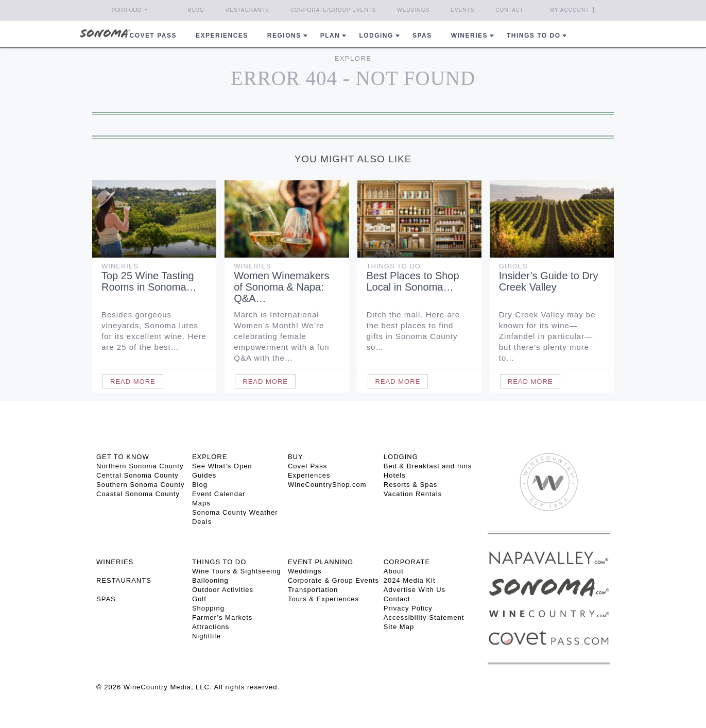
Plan (330, 36)
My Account (570, 10)
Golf (199, 599)
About (394, 571)
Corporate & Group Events (333, 580)
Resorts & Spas (410, 485)
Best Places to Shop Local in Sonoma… (413, 281)
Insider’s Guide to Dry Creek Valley (549, 281)
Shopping (208, 608)
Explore (353, 58)
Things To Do (394, 266)
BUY (296, 457)
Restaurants (247, 10)
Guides (513, 266)
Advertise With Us (415, 590)
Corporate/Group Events (333, 10)
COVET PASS (153, 36)
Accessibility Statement (424, 617)
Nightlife (206, 636)
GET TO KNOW (123, 457)
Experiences (222, 36)
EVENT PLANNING (321, 562)
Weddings (413, 10)
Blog (196, 10)
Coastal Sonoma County (138, 494)
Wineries (469, 36)
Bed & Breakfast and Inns (428, 466)
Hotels (395, 475)
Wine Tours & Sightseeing (237, 571)
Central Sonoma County (137, 475)
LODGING (401, 457)
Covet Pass (307, 466)
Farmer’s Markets (222, 617)
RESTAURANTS (124, 580)
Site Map (399, 627)
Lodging (376, 36)
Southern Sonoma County (141, 485)
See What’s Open (222, 466)
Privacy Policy (408, 608)
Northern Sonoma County (140, 466)
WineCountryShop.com (327, 485)
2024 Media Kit (410, 580)
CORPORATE (407, 562)
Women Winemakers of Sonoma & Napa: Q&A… (281, 287)
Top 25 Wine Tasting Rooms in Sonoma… (149, 281)
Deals (202, 522)
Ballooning (210, 580)
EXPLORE (210, 457)
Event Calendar (219, 494)
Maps (201, 503)
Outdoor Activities (223, 590)
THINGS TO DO (219, 562)
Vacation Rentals (413, 494)
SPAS (106, 599)
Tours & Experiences (323, 599)
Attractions (211, 627)
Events (462, 10)
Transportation (313, 590)
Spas (422, 36)
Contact (510, 10)
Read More (133, 382)
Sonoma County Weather (235, 512)
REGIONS (284, 36)
